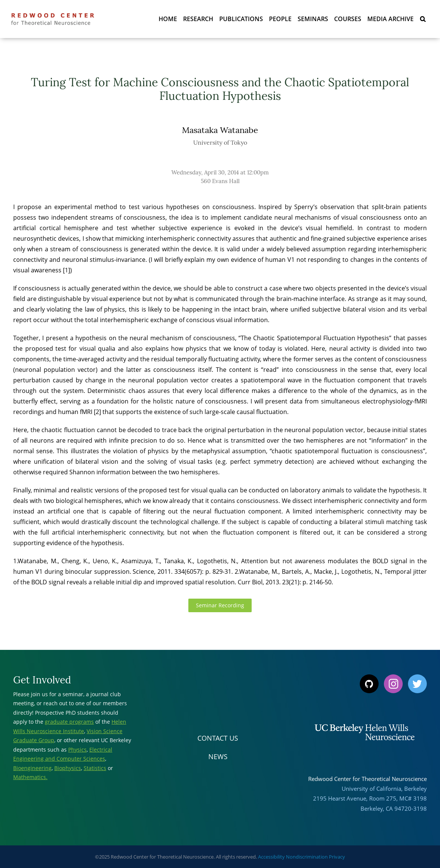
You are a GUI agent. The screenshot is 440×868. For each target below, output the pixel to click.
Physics (77, 750)
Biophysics (68, 768)
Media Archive (390, 19)
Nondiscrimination (307, 857)
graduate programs (69, 722)
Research (198, 19)
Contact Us (218, 738)
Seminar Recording (220, 605)
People (280, 19)
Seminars (313, 19)
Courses (348, 19)
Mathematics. (30, 777)
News (218, 756)
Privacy (337, 857)
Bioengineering (32, 768)
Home (168, 19)
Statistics (95, 768)
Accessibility (271, 857)
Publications (241, 19)
